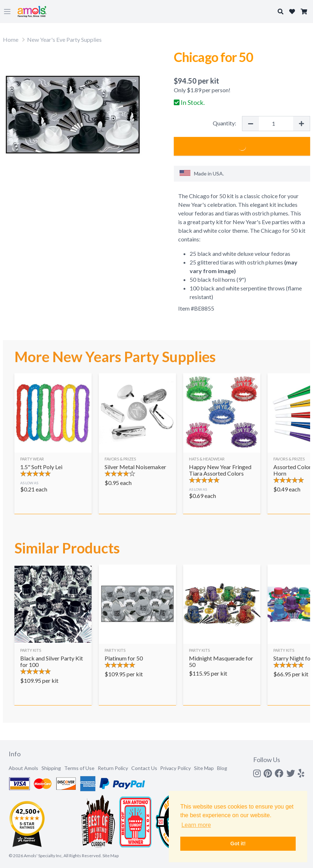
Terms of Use (79, 768)
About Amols (23, 768)
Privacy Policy (175, 768)
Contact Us (144, 768)
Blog (222, 768)
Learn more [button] (196, 825)
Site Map (204, 768)
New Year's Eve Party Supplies (64, 39)
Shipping (51, 768)
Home (11, 39)
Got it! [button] (238, 843)
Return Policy (113, 768)
